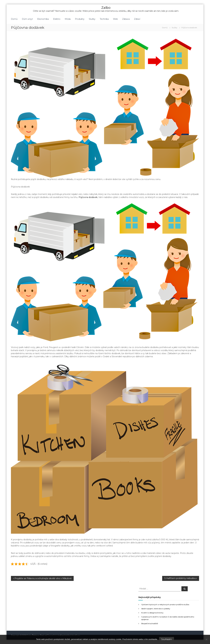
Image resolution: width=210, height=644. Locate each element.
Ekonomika (43, 19)
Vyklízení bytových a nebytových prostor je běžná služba (165, 604)
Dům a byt (27, 19)
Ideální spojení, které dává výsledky (156, 609)
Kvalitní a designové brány (152, 613)
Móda (68, 19)
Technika (104, 19)
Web (115, 19)
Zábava (126, 19)
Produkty (80, 19)
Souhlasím (167, 639)
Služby (92, 19)
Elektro (57, 19)
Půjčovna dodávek (88, 197)
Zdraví (137, 19)
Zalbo (106, 8)
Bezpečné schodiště (150, 623)
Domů (14, 19)
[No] (206, 639)
